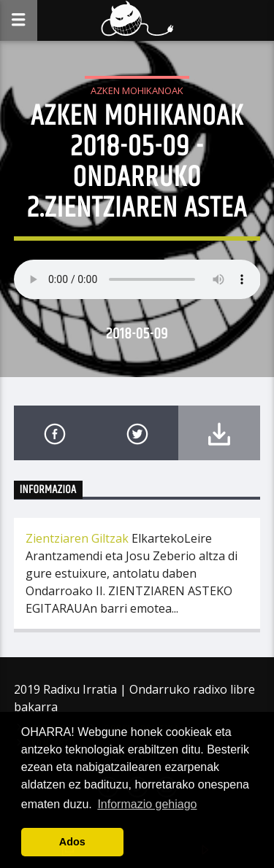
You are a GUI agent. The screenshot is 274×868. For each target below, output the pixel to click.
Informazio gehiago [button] (147, 804)
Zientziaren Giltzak (77, 538)
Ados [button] (72, 842)
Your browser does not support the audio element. (137, 279)
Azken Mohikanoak (137, 90)
